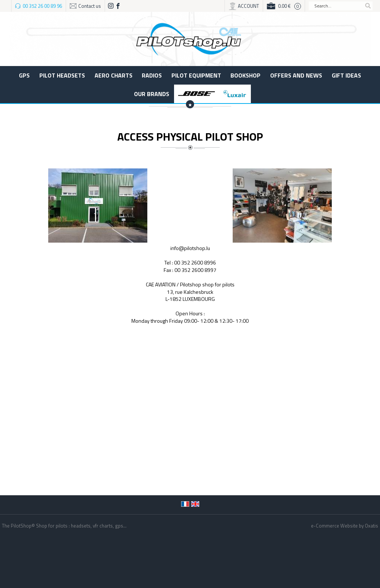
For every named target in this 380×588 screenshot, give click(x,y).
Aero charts (114, 75)
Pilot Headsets (62, 75)
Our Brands (152, 94)
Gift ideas (346, 75)
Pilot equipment (196, 75)
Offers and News (296, 75)
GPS (24, 75)
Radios (152, 75)
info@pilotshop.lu (190, 248)
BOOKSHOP (245, 75)
